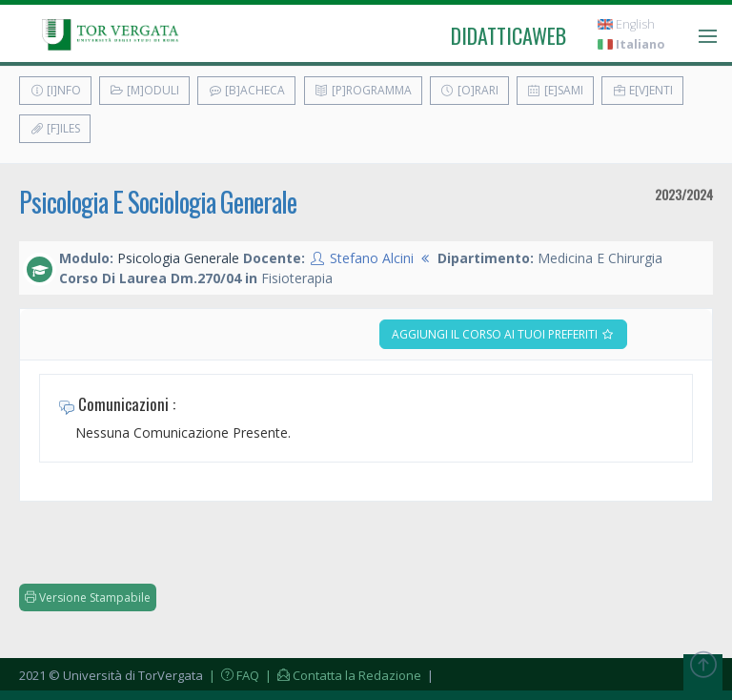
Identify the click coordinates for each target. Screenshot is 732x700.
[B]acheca (246, 90)
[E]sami (555, 90)
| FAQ (233, 675)
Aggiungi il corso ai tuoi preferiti (503, 334)
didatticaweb (508, 35)
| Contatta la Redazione (342, 675)
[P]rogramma (363, 90)
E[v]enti (642, 90)
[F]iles (55, 128)
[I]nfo (55, 90)
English (626, 24)
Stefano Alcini (372, 258)
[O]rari (469, 90)
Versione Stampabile (88, 597)
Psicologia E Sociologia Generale (158, 202)
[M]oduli (144, 90)
